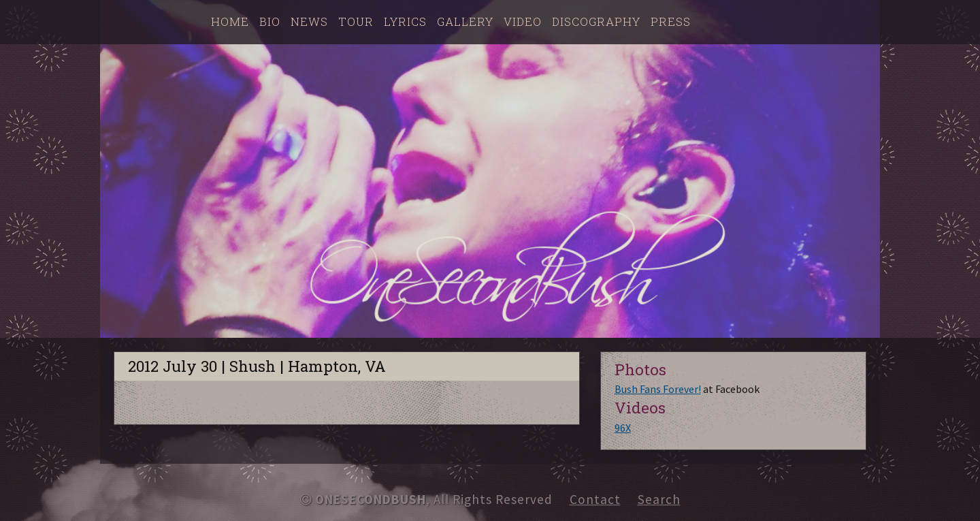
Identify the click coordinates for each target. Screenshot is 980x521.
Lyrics (405, 21)
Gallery (465, 21)
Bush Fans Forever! (658, 389)
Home (230, 21)
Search (659, 499)
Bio (270, 21)
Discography (596, 21)
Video (523, 21)
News (309, 21)
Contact (595, 499)
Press (671, 21)
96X (623, 428)
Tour (356, 21)
